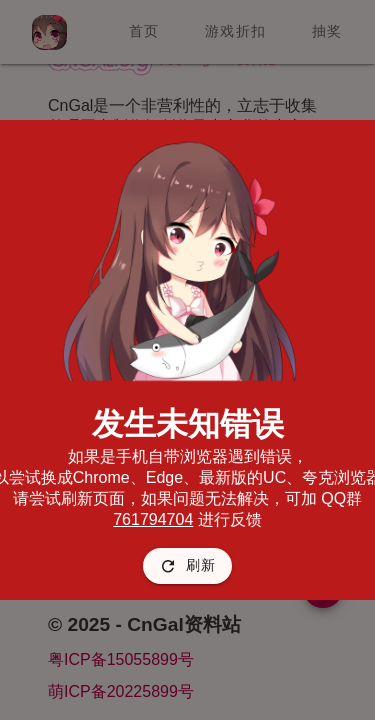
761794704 (153, 519)
